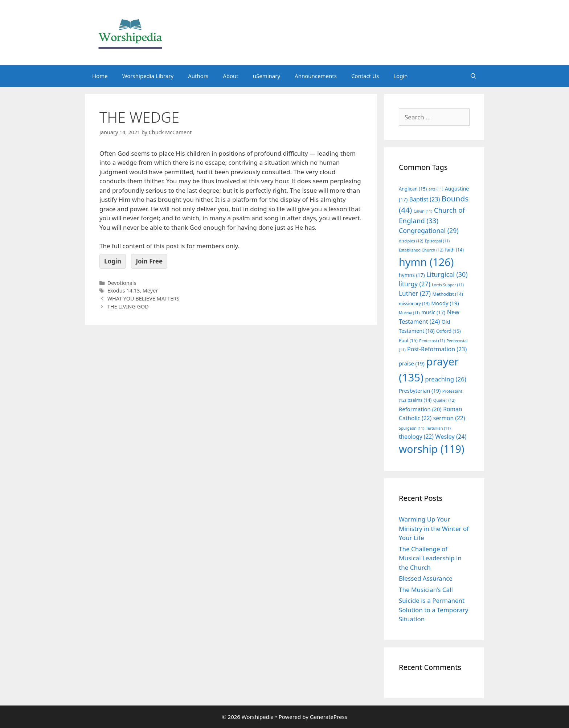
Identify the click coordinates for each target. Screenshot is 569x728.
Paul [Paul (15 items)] (408, 340)
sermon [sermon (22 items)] (449, 418)
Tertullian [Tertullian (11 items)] (438, 428)
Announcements (316, 76)
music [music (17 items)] (433, 312)
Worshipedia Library (148, 76)
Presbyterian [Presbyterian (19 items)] (420, 390)
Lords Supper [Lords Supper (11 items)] (448, 285)
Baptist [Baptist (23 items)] (425, 199)
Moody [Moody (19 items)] (445, 303)
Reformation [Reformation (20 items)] (420, 409)
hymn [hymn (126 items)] (426, 262)
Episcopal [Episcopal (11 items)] (437, 241)
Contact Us (365, 76)
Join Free (149, 261)
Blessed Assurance (426, 578)
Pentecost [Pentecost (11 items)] (432, 341)
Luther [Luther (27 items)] (415, 293)
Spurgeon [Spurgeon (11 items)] (412, 428)
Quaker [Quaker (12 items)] (444, 400)
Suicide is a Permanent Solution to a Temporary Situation (433, 610)
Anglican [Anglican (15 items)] (413, 189)
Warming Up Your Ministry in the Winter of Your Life (434, 528)
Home (100, 76)
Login (400, 76)
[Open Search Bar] (473, 76)
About (231, 76)
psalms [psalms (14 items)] (419, 400)
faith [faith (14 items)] (454, 250)
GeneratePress (329, 717)
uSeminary (267, 76)
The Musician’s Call (426, 590)
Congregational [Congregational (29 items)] (429, 230)
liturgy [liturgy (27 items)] (415, 284)
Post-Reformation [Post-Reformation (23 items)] (437, 349)
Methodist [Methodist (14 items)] (447, 294)
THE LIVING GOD (128, 306)
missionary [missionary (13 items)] (414, 303)
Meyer (150, 291)
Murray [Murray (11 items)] (409, 313)
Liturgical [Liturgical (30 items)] (447, 274)
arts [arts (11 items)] (436, 189)
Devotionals (122, 283)
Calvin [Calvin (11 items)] (423, 211)
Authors (198, 76)
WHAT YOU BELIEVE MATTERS (144, 298)
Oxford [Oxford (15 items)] (448, 331)
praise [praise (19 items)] (412, 363)
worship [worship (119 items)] (432, 449)
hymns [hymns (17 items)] (412, 275)
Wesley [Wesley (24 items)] (451, 437)
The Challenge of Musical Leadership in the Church (430, 558)
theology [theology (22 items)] (416, 437)
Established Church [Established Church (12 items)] (421, 250)
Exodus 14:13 (124, 291)
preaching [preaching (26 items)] (446, 379)
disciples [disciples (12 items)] (411, 241)
